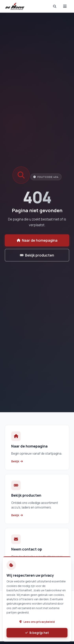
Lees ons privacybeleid (37, 622)
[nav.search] (55, 6)
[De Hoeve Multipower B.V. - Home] (15, 6)
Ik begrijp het (37, 633)
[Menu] (65, 6)
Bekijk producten (37, 255)
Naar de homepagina (37, 240)
